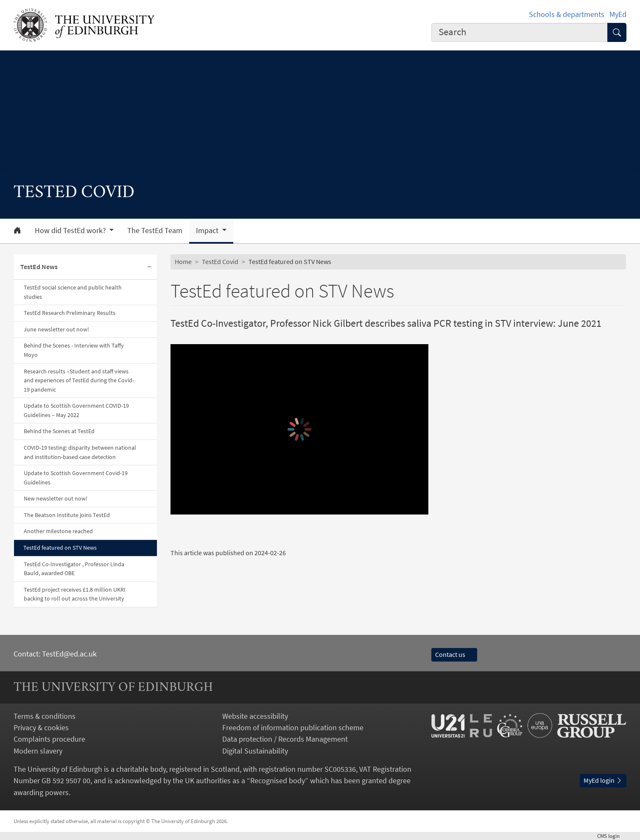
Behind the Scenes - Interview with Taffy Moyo (74, 350)
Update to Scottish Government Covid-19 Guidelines (76, 478)
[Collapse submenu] (149, 267)
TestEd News (39, 267)
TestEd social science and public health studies (73, 292)
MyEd (618, 14)
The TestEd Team (155, 231)
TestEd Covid (220, 261)
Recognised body (278, 780)
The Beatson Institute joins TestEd (67, 515)
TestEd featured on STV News (60, 548)
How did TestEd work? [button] (71, 231)
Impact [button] (208, 231)
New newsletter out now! (56, 498)
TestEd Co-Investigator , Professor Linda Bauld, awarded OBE (74, 569)
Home (183, 261)
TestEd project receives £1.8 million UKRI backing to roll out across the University (75, 594)
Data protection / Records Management (285, 739)
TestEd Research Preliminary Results (70, 313)
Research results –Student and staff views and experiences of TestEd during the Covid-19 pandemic (79, 380)
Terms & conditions (45, 716)
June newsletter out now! (56, 329)
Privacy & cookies (41, 727)
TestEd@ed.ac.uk (69, 654)
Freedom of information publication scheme (293, 727)
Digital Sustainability (255, 751)
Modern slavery (38, 751)
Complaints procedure (49, 739)
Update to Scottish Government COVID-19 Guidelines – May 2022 (76, 410)
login (612, 836)
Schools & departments (567, 14)
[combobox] (520, 33)
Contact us (454, 654)
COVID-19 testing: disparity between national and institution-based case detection (80, 452)
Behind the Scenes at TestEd (59, 431)
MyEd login (603, 780)
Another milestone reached (58, 531)
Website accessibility (255, 716)
